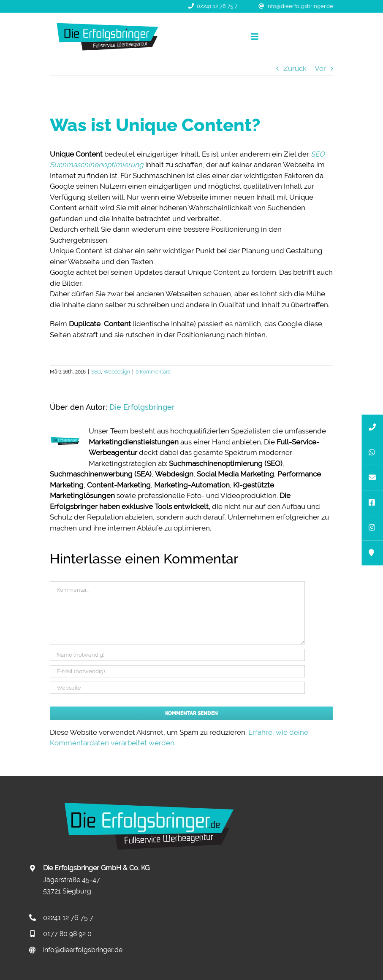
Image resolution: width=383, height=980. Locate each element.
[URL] (177, 688)
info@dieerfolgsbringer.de (300, 6)
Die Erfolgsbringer (142, 407)
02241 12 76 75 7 (217, 6)
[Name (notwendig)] (177, 655)
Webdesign (117, 372)
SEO (96, 372)
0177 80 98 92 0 (67, 934)
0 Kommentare (153, 372)
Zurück (295, 68)
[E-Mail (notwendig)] (177, 671)
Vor (320, 68)
